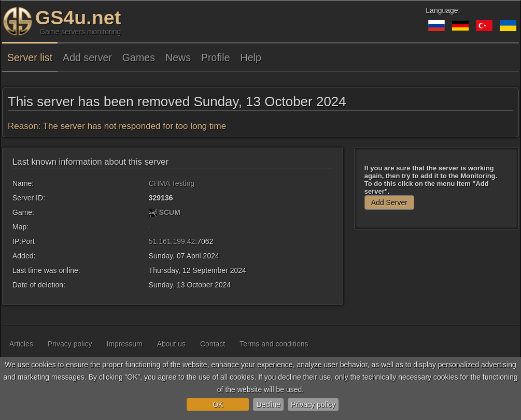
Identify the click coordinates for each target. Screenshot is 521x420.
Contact (213, 344)
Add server (87, 57)
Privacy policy (313, 404)
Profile (216, 57)
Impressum (125, 344)
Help (251, 57)
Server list (30, 57)
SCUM (170, 212)
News (178, 57)
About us (171, 344)
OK (218, 404)
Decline (268, 404)
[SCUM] (153, 212)
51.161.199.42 (172, 241)
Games (139, 57)
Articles (21, 344)
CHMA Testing (172, 183)
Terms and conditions (274, 344)
